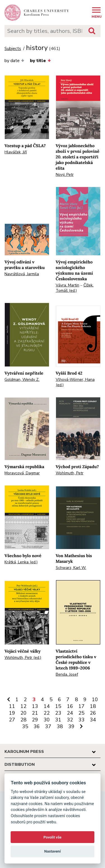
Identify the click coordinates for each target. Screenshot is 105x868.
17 (81, 706)
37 (48, 726)
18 (93, 706)
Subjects (13, 49)
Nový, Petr (65, 175)
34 (93, 720)
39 (71, 726)
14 (47, 706)
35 (25, 726)
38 (60, 726)
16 (70, 706)
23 (58, 713)
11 (12, 706)
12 (24, 706)
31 (58, 720)
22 (47, 713)
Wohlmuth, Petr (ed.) (23, 658)
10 (95, 700)
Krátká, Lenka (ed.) (21, 562)
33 (81, 720)
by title (40, 61)
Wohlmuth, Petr (70, 473)
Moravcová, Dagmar (22, 473)
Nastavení (53, 851)
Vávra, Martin (67, 285)
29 (35, 720)
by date (14, 61)
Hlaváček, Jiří (16, 152)
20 (24, 713)
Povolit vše (52, 837)
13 (35, 706)
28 (24, 720)
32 (70, 720)
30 (47, 720)
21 (35, 713)
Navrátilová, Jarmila (22, 274)
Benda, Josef (67, 674)
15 (58, 706)
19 (12, 713)
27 (12, 720)
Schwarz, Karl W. (71, 568)
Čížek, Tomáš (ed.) (75, 288)
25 (81, 713)
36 (37, 726)
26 (93, 713)
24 (70, 713)
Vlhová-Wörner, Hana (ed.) (75, 382)
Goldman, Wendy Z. (22, 380)
